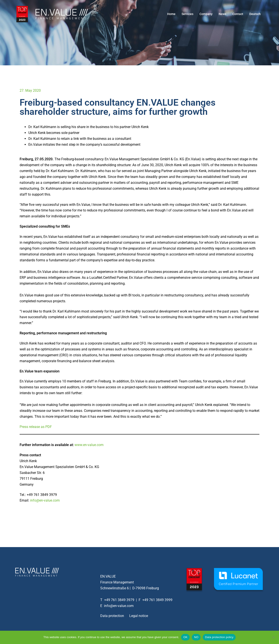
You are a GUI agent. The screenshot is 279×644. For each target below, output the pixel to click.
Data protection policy (219, 637)
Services (187, 14)
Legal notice (139, 616)
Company (206, 14)
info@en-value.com (45, 500)
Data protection (112, 616)
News (222, 14)
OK (185, 637)
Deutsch (255, 14)
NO (196, 637)
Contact (238, 14)
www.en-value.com (89, 445)
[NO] (274, 637)
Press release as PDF (36, 427)
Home (171, 14)
